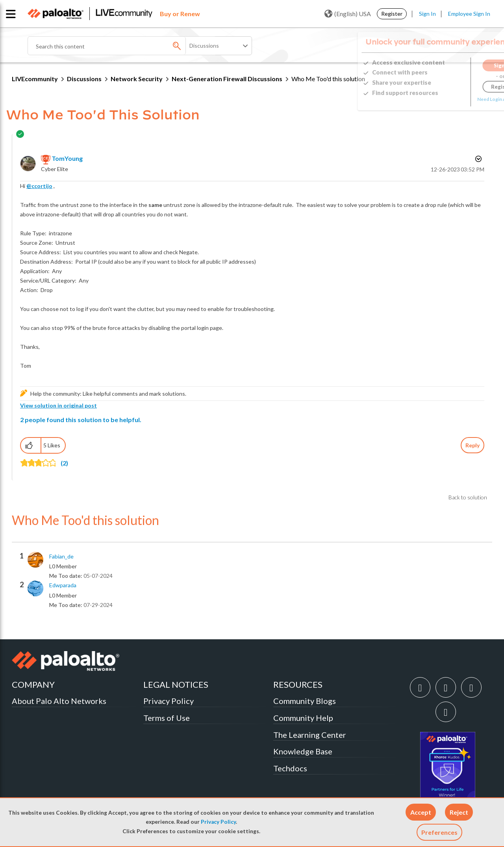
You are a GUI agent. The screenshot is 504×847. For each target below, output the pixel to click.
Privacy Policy (218, 822)
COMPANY (33, 684)
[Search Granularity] (219, 46)
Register (392, 14)
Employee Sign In (469, 14)
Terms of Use (167, 718)
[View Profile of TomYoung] (67, 158)
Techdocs (290, 768)
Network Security (137, 79)
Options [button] (478, 159)
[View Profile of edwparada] (63, 585)
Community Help (303, 718)
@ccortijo (39, 186)
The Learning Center (310, 735)
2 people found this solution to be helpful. (81, 420)
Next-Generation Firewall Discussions (227, 79)
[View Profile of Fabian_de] (61, 557)
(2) (64, 463)
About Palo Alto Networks (59, 701)
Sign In (427, 14)
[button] (421, 812)
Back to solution (468, 497)
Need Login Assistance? (457, 99)
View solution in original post (58, 405)
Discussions (84, 79)
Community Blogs (305, 701)
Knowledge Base (303, 751)
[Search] (122, 46)
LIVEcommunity (35, 79)
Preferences (439, 832)
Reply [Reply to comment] (472, 445)
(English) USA (348, 14)
